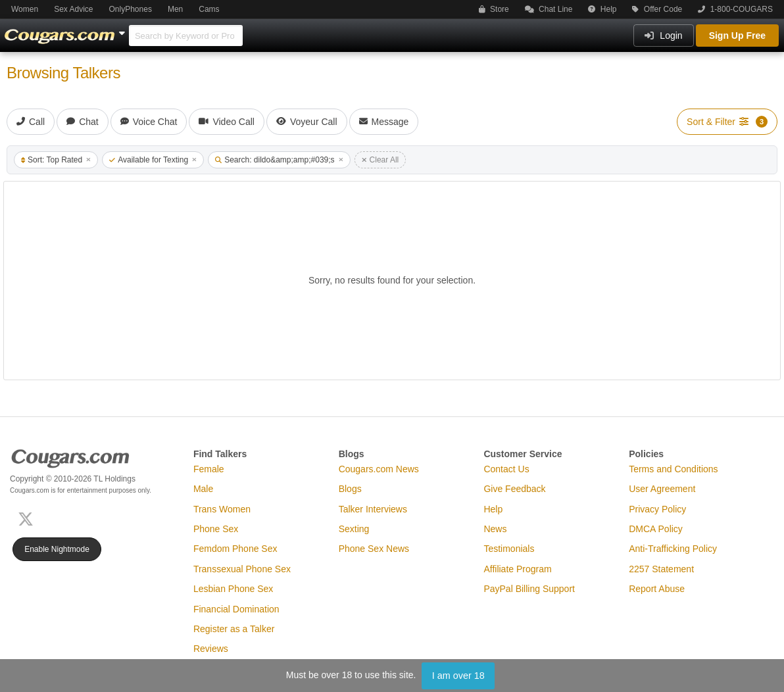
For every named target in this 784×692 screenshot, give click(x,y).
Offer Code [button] (657, 9)
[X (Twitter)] (28, 518)
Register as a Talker (234, 629)
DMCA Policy (656, 529)
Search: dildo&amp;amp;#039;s (279, 160)
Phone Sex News (374, 549)
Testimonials (509, 549)
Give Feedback (514, 489)
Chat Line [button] (549, 9)
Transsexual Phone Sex (242, 569)
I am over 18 (458, 676)
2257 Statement (661, 569)
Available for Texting (153, 160)
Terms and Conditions (673, 469)
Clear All (380, 160)
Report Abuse (657, 589)
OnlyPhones (131, 9)
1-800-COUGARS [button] (735, 9)
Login (663, 36)
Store (494, 9)
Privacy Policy (657, 509)
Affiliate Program (517, 569)
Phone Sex (216, 529)
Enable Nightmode (57, 549)
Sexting (354, 529)
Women (25, 9)
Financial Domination (236, 609)
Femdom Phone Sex (235, 549)
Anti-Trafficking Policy (673, 549)
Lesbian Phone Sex (233, 589)
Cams (209, 9)
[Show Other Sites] (124, 30)
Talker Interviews (373, 509)
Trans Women (222, 509)
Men (175, 9)
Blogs (350, 489)
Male (203, 489)
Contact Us (506, 469)
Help (602, 9)
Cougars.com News (379, 469)
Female (209, 469)
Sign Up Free (737, 36)
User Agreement (662, 489)
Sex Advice (73, 9)
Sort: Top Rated (56, 160)
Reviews (211, 649)
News (495, 529)
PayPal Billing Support (529, 589)
